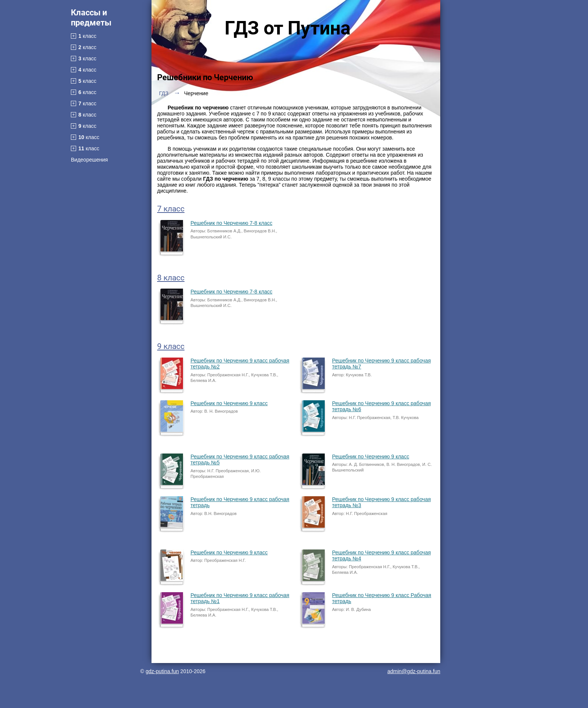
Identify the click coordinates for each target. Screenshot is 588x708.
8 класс (171, 278)
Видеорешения (89, 160)
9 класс (171, 346)
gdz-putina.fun (162, 671)
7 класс (171, 209)
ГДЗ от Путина (288, 28)
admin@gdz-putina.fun (414, 671)
